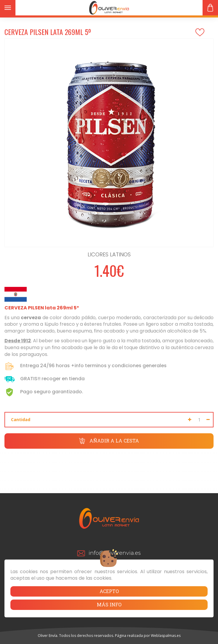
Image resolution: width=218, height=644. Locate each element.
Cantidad (21, 420)
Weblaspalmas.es (166, 636)
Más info (109, 604)
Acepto (109, 591)
